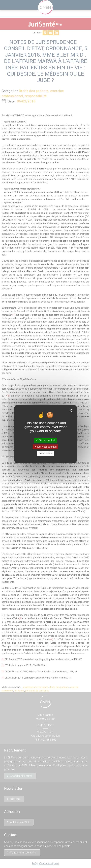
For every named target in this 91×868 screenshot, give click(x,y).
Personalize (46, 453)
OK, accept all (45, 440)
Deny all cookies (46, 447)
